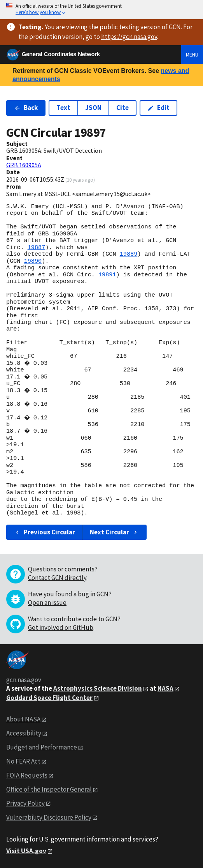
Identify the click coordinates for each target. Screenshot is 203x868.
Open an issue (47, 603)
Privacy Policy (25, 803)
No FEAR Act (23, 761)
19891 (107, 275)
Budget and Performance (42, 747)
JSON (93, 108)
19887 (37, 247)
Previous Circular (45, 532)
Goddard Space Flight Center (49, 698)
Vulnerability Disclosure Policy (49, 817)
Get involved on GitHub (61, 628)
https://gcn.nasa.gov (129, 37)
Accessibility (24, 733)
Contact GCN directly (57, 578)
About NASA (23, 719)
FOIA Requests (27, 775)
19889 (129, 254)
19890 (33, 261)
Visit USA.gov (26, 851)
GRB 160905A (24, 165)
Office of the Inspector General (49, 789)
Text (63, 108)
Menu (192, 55)
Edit (158, 108)
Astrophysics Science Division (98, 688)
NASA (165, 688)
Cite (122, 108)
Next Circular (114, 532)
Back (26, 108)
